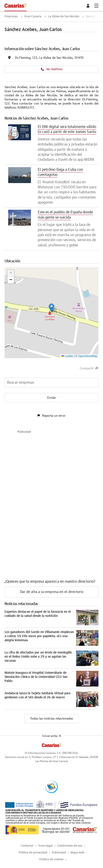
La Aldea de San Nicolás (64, 17)
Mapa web (77, 853)
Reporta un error (51, 416)
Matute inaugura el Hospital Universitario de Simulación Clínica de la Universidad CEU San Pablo (36, 677)
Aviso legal (45, 846)
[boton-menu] (96, 6)
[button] (51, 308)
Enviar (52, 398)
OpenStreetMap (88, 356)
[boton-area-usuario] (89, 6)
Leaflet (67, 356)
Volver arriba (52, 736)
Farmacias (93, 17)
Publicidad (59, 853)
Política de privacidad (33, 853)
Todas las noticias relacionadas (51, 719)
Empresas (11, 17)
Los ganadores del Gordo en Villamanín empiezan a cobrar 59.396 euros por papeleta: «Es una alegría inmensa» (39, 636)
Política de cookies (51, 859)
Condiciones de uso (70, 846)
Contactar (27, 846)
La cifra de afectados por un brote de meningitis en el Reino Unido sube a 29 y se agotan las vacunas (38, 657)
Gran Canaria (33, 17)
